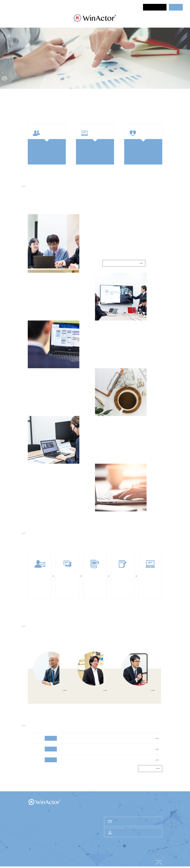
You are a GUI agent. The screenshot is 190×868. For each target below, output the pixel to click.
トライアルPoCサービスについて (121, 263)
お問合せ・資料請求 (155, 7)
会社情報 (107, 862)
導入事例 (96, 7)
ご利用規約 (150, 862)
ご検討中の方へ (79, 7)
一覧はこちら (147, 768)
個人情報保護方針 (137, 862)
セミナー (36, 7)
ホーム (11, 7)
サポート (109, 7)
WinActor (45, 802)
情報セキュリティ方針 (121, 862)
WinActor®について (56, 7)
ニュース (23, 7)
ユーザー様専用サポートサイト (136, 833)
